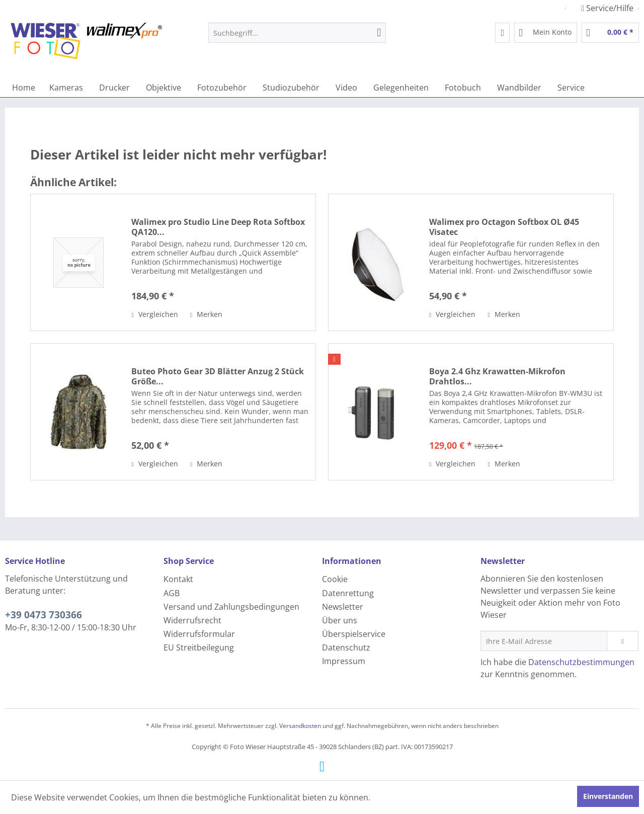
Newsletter (343, 607)
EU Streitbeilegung (199, 647)
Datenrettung (348, 593)
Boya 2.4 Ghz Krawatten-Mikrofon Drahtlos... (497, 376)
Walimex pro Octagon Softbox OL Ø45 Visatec (504, 227)
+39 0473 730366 (44, 615)
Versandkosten (300, 726)
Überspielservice (354, 634)
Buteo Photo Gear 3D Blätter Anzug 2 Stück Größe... (218, 376)
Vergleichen (154, 314)
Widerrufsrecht (192, 620)
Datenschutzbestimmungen (581, 662)
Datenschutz (346, 647)
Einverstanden (608, 796)
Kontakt (178, 579)
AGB (172, 593)
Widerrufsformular (199, 634)
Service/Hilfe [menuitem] (608, 8)
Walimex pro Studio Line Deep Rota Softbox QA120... (218, 227)
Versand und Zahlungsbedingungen (231, 607)
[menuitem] (297, 33)
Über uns (340, 620)
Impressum (344, 661)
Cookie (335, 579)
